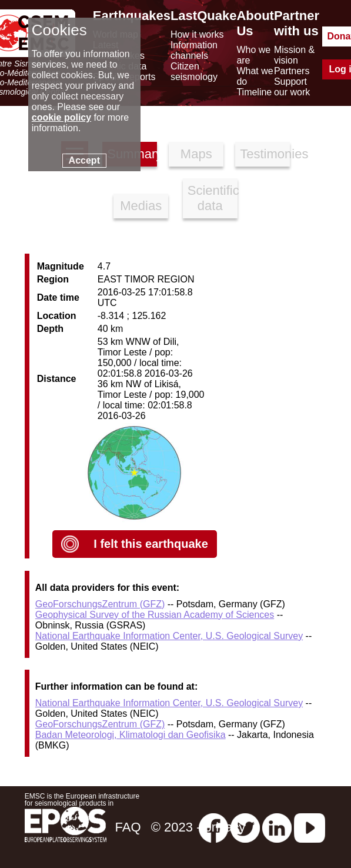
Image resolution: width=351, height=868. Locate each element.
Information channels (194, 50)
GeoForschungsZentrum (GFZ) (100, 604)
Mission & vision (294, 55)
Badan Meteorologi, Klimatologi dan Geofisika (131, 735)
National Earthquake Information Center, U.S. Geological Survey (169, 636)
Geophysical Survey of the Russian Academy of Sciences (155, 615)
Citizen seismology (194, 71)
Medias (141, 206)
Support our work (292, 87)
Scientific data (213, 198)
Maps (196, 154)
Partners (292, 71)
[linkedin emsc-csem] (277, 827)
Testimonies (265, 154)
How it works (197, 34)
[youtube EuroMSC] (310, 827)
